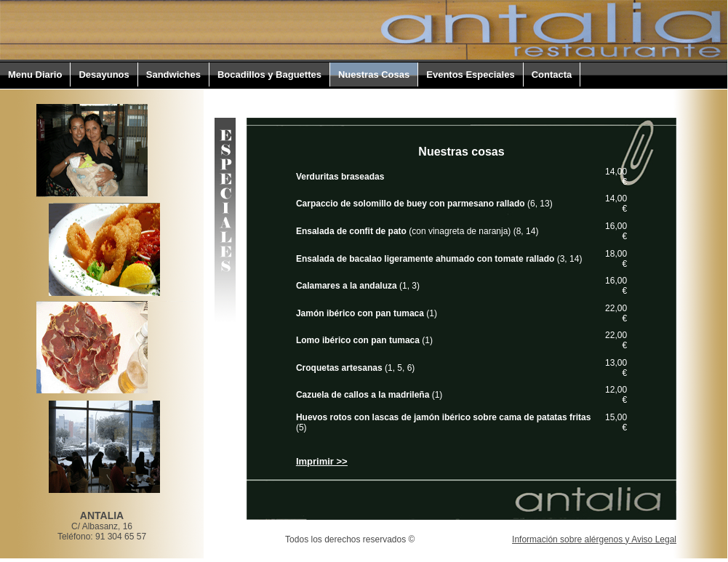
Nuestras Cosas (374, 75)
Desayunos (104, 75)
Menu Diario (35, 75)
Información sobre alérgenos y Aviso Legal (594, 539)
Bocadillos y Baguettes (269, 75)
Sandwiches (173, 75)
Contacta (552, 75)
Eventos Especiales (470, 75)
